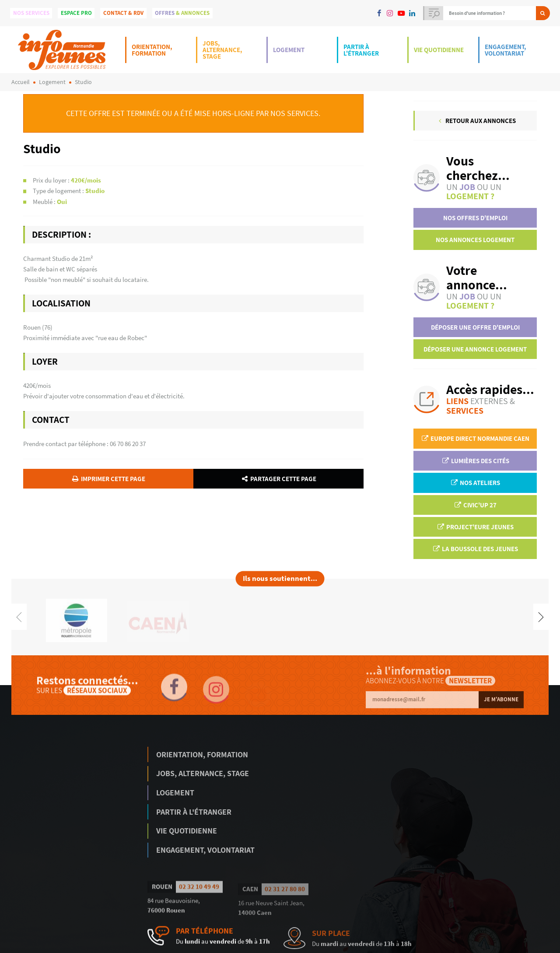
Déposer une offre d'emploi (475, 327)
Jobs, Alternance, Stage (222, 50)
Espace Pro (76, 13)
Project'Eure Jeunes (475, 527)
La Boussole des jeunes (475, 549)
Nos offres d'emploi (475, 218)
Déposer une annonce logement (475, 349)
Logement (289, 50)
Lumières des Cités (475, 461)
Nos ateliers (475, 483)
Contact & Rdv (123, 13)
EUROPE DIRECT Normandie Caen (475, 438)
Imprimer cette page (108, 479)
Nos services (31, 13)
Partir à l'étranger (361, 50)
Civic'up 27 (475, 505)
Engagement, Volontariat (505, 50)
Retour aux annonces (476, 121)
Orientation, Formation (152, 50)
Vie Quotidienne (439, 50)
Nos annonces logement (475, 240)
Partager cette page (278, 479)
